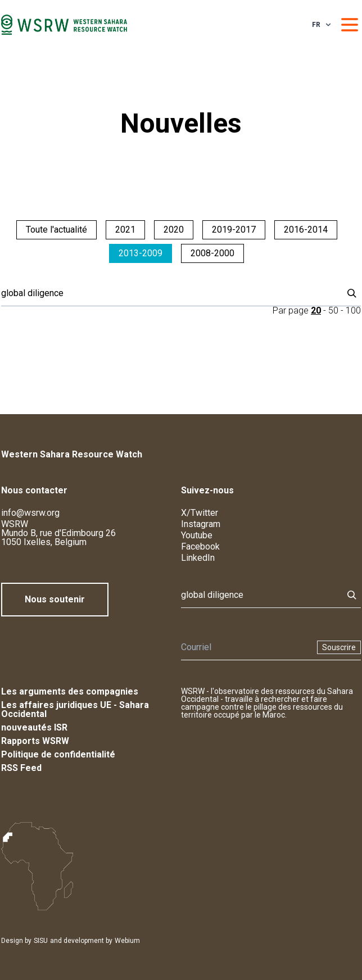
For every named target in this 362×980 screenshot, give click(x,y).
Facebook (200, 546)
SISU (41, 941)
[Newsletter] (246, 647)
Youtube (197, 535)
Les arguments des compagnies (70, 691)
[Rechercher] (169, 293)
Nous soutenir (55, 599)
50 (333, 310)
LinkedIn (198, 558)
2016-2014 (306, 230)
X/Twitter (200, 513)
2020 (174, 230)
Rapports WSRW (35, 741)
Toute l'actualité (56, 230)
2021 (125, 230)
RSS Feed (21, 768)
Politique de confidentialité (58, 754)
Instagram (201, 524)
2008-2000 (212, 253)
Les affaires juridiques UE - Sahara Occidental (75, 709)
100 (353, 310)
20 (316, 310)
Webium (127, 941)
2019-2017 (234, 230)
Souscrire (339, 647)
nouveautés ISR (34, 727)
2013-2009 (141, 253)
